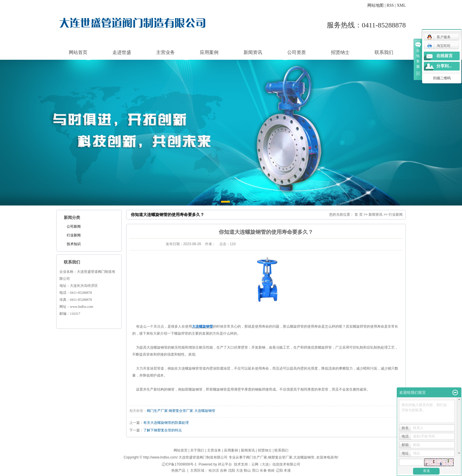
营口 (255, 470)
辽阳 (279, 470)
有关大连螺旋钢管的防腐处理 (166, 423)
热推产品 (178, 470)
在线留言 (445, 56)
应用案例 (209, 52)
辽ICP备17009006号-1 (179, 464)
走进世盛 (122, 52)
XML (401, 5)
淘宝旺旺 (439, 46)
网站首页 (78, 52)
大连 (239, 470)
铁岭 (271, 470)
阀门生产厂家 (157, 411)
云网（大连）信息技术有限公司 (276, 464)
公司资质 (297, 52)
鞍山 (247, 470)
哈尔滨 (214, 470)
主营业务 (165, 52)
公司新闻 (74, 226)
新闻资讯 (253, 52)
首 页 (358, 215)
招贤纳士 (340, 52)
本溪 (287, 470)
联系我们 (384, 52)
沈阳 (232, 470)
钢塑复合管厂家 (181, 411)
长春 (263, 470)
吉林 (223, 470)
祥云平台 (225, 464)
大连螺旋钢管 (205, 411)
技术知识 (74, 244)
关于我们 (197, 450)
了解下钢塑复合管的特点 (163, 430)
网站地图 (375, 5)
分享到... (444, 66)
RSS (390, 5)
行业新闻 (74, 235)
